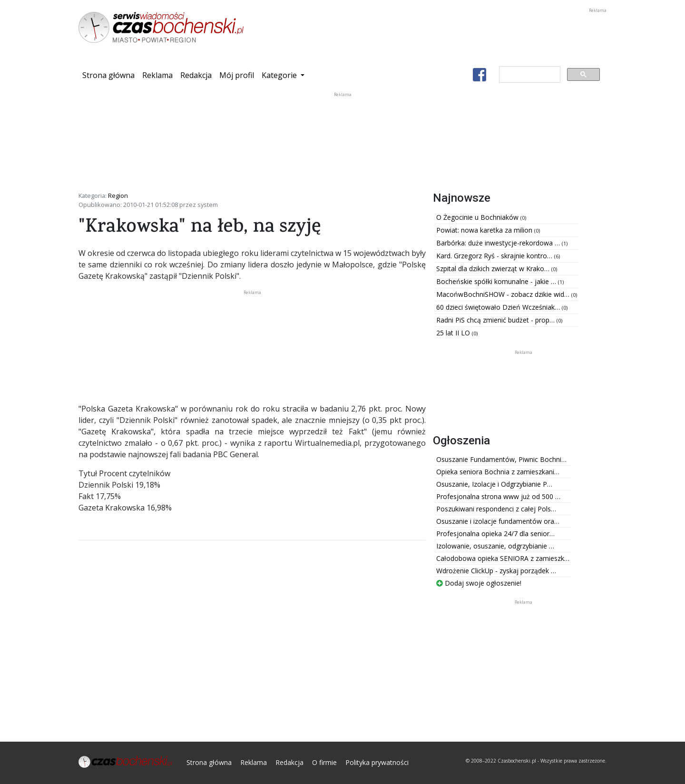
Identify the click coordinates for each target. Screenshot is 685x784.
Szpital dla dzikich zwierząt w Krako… (494, 269)
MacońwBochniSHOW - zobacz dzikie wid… (504, 294)
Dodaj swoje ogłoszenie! (479, 583)
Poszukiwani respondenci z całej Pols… (496, 509)
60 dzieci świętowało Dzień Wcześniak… (499, 307)
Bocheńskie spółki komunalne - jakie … (497, 281)
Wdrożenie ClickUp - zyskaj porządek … (496, 571)
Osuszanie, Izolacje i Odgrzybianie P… (494, 484)
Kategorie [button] (280, 75)
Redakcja (196, 75)
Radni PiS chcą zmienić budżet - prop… (496, 320)
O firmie (324, 762)
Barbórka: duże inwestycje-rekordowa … (499, 243)
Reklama (157, 75)
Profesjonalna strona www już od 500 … (498, 496)
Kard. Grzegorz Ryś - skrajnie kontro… (495, 256)
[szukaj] (529, 75)
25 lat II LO (454, 333)
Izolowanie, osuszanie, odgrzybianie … (495, 546)
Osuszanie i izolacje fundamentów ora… (498, 521)
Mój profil (237, 75)
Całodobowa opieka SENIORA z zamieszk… (503, 558)
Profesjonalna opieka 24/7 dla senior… (495, 534)
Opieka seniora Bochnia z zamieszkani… (498, 472)
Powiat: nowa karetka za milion (485, 230)
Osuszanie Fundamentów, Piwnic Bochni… (501, 459)
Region (118, 196)
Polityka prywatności (377, 762)
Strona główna (110, 75)
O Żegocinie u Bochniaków (478, 217)
